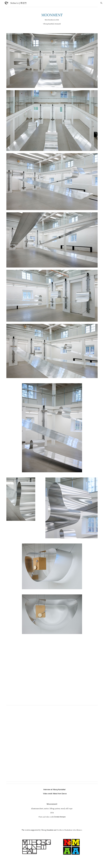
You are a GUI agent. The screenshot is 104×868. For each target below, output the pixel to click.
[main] (52, 19)
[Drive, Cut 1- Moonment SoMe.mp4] (52, 748)
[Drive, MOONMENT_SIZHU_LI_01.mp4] (52, 675)
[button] (101, 3)
